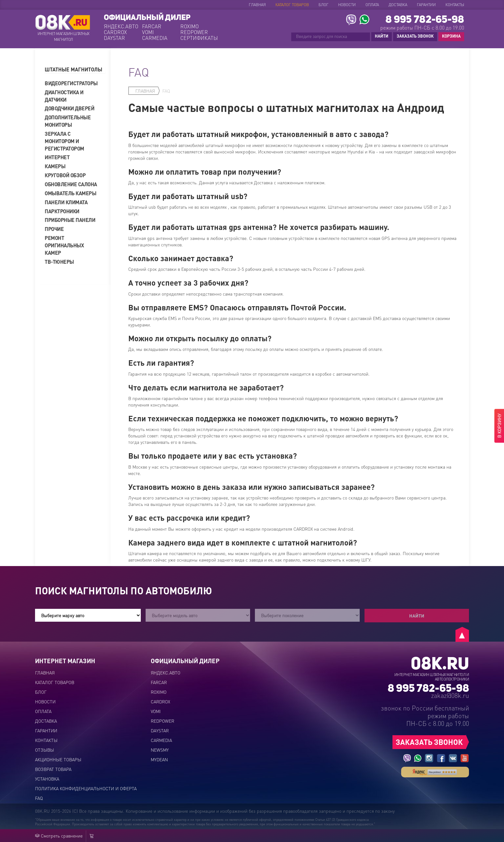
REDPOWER (194, 32)
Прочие (54, 229)
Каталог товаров (292, 5)
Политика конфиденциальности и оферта (86, 788)
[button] (75, 70)
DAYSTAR (114, 38)
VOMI (148, 32)
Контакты (455, 5)
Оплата (372, 5)
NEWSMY (160, 750)
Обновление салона (71, 184)
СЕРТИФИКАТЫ (199, 38)
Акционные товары (58, 759)
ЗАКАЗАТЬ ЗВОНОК (415, 36)
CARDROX (115, 32)
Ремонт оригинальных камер (64, 245)
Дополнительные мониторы (68, 121)
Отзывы (45, 750)
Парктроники (62, 211)
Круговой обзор (65, 175)
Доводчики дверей (69, 108)
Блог (324, 5)
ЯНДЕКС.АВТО (121, 26)
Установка (47, 779)
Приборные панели (70, 220)
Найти (417, 616)
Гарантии (426, 5)
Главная (257, 5)
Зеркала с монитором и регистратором (64, 141)
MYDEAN (159, 759)
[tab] (75, 70)
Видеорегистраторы (71, 83)
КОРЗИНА (450, 36)
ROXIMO (189, 26)
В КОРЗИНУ (499, 426)
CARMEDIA (155, 38)
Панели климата (66, 202)
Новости (347, 5)
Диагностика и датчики (64, 96)
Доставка (398, 5)
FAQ (39, 798)
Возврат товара (53, 769)
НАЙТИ (382, 36)
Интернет (57, 157)
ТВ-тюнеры (59, 262)
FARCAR (152, 26)
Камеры (55, 166)
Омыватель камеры (70, 193)
